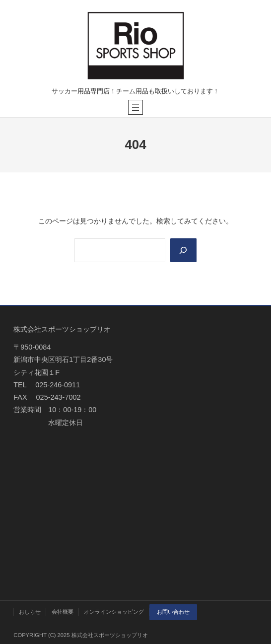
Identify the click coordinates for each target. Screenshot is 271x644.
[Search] (183, 250)
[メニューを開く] (135, 107)
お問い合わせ (173, 612)
